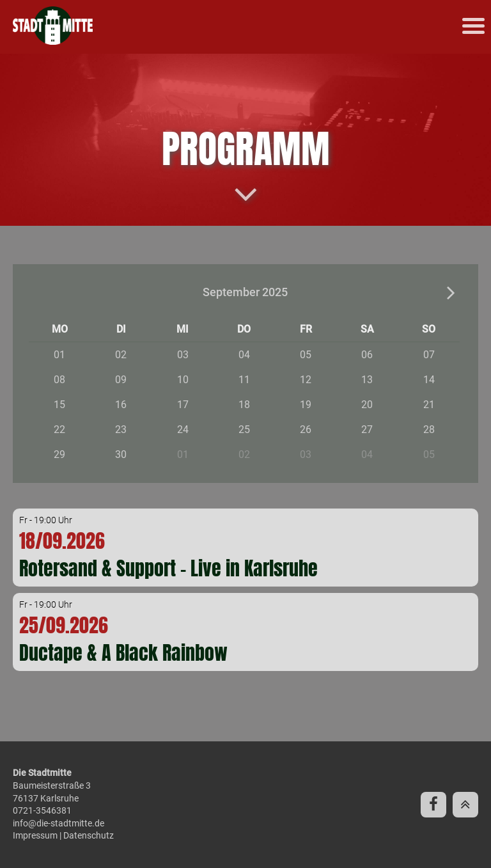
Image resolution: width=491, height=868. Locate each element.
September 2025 (245, 292)
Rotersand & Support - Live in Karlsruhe (168, 568)
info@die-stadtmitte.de (58, 823)
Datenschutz (89, 835)
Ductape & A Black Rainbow (123, 653)
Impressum (35, 835)
